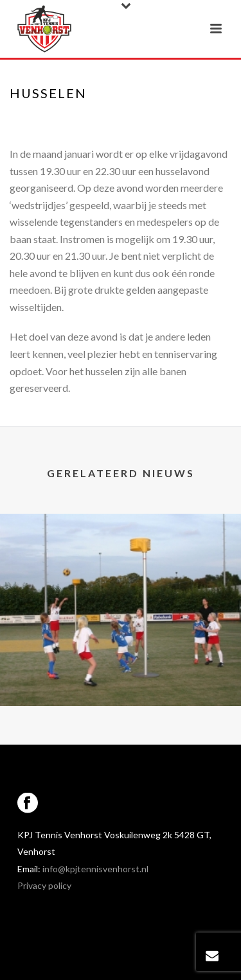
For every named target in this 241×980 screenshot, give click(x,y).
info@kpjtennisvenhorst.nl (95, 869)
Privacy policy (44, 885)
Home (68, 120)
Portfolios (113, 120)
